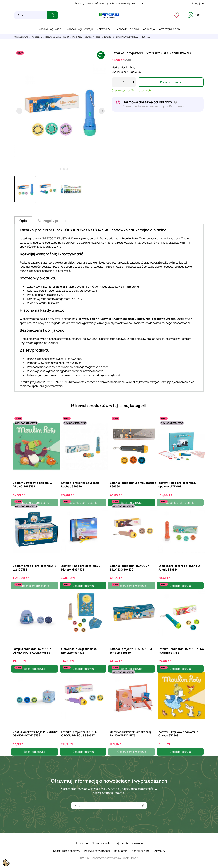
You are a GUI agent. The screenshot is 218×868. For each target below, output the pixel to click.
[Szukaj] (31, 15)
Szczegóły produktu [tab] (54, 221)
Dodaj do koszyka (171, 82)
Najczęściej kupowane (129, 843)
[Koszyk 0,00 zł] (196, 15)
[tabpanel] (60, 111)
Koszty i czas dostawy (67, 851)
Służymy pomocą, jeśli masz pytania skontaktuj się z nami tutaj (109, 3)
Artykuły (160, 851)
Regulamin (121, 851)
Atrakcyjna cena (169, 29)
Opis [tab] (23, 221)
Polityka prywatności (97, 851)
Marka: (116, 67)
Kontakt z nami (141, 851)
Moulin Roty (128, 67)
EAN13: (116, 72)
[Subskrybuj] (143, 805)
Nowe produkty (101, 843)
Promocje (82, 843)
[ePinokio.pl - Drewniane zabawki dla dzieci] (109, 15)
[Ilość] (124, 82)
